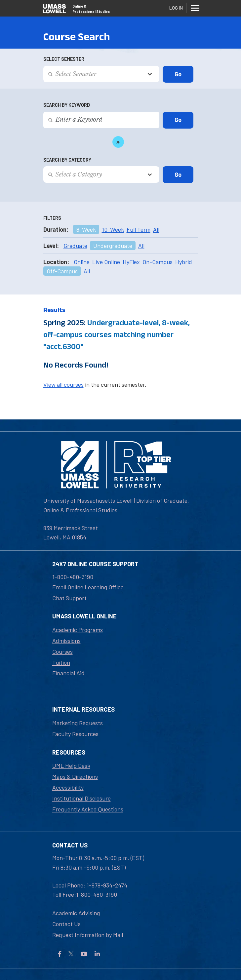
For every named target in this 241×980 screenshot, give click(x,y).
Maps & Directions (75, 776)
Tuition (61, 662)
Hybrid (184, 262)
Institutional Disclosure (81, 798)
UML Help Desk (71, 765)
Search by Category (67, 160)
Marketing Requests (78, 723)
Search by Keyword (67, 105)
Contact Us (66, 924)
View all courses (63, 384)
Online (82, 262)
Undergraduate (113, 246)
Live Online (106, 262)
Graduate (75, 246)
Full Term (139, 229)
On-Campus (158, 262)
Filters (52, 218)
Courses (62, 651)
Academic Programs (78, 630)
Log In (176, 8)
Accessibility (68, 787)
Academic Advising (76, 913)
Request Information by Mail (88, 935)
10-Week (113, 229)
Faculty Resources (75, 734)
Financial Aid (68, 673)
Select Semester (64, 59)
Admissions (66, 641)
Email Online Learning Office (88, 587)
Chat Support (69, 598)
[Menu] (195, 8)
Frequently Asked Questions (88, 809)
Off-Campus (62, 271)
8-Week (86, 229)
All (156, 229)
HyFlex (131, 262)
